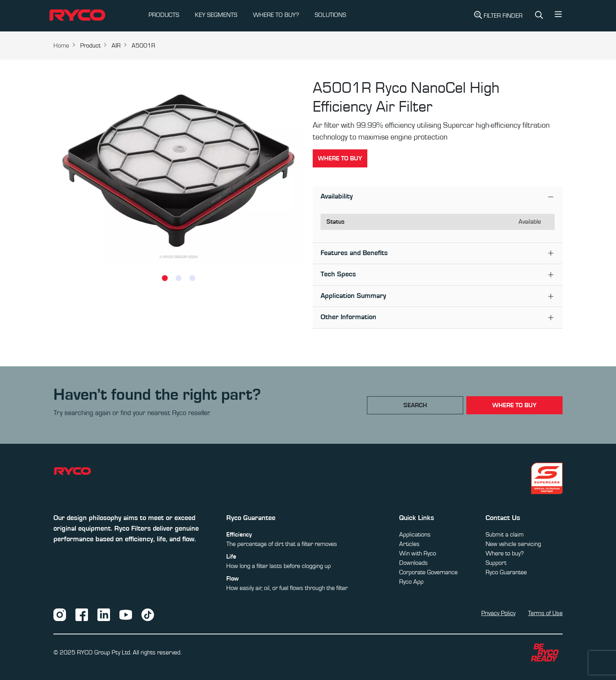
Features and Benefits (354, 253)
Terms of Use (545, 613)
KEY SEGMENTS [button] (216, 15)
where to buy (514, 405)
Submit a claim (505, 535)
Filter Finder (498, 15)
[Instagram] (60, 614)
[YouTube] (126, 614)
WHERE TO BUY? (276, 15)
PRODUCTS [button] (164, 15)
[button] (558, 16)
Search (415, 405)
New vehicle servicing (513, 544)
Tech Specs (338, 274)
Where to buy (340, 158)
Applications (415, 535)
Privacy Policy (498, 613)
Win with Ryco (418, 553)
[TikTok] (148, 614)
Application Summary (353, 296)
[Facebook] (82, 614)
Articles (409, 544)
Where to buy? (505, 553)
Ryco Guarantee (506, 572)
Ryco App (411, 582)
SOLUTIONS (330, 15)
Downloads (413, 563)
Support (496, 563)
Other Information (348, 317)
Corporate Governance (428, 572)
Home (61, 46)
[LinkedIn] (104, 614)
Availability (337, 197)
